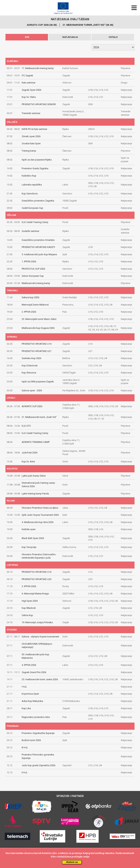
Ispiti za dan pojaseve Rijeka (37, 160)
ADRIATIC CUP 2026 (32, 406)
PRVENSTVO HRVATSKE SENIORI (39, 104)
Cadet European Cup (32, 208)
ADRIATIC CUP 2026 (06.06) (42, 25)
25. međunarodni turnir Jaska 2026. (40, 679)
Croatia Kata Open (31, 143)
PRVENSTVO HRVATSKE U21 (37, 351)
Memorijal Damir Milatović (35, 305)
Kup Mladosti (29, 608)
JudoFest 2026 (30, 453)
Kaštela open (29, 529)
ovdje (86, 857)
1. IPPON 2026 (29, 261)
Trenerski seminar (31, 113)
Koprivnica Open (30, 694)
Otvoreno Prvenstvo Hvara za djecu (40, 508)
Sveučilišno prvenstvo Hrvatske (38, 240)
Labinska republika (32, 185)
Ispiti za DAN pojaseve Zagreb (38, 382)
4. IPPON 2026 (29, 665)
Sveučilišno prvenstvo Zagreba (38, 201)
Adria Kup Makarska (32, 701)
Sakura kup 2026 (30, 297)
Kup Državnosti (30, 366)
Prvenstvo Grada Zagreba (35, 168)
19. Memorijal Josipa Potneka (37, 622)
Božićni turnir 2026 (31, 740)
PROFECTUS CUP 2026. (34, 269)
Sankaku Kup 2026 (31, 358)
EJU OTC (26, 426)
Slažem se (72, 862)
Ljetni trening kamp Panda (35, 494)
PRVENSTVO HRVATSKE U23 (37, 579)
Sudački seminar (30, 231)
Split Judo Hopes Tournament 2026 (40, 515)
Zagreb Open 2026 (31, 90)
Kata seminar (29, 83)
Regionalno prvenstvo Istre (36, 717)
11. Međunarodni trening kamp (38, 68)
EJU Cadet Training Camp (35, 222)
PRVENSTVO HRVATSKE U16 (37, 572)
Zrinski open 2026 (31, 136)
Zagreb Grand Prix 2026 (34, 672)
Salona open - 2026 (32, 390)
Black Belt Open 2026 (33, 538)
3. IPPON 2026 (29, 586)
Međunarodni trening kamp (36, 283)
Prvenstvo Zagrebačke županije (38, 733)
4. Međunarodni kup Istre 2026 (38, 522)
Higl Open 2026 (30, 601)
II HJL (25, 772)
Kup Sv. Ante (28, 462)
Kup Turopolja (29, 547)
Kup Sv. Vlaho (29, 97)
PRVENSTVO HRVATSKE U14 (37, 344)
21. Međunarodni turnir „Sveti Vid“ (39, 417)
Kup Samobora (30, 194)
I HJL (24, 687)
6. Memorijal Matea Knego (35, 594)
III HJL (25, 748)
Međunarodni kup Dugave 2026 (38, 328)
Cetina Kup (27, 615)
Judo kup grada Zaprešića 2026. (39, 765)
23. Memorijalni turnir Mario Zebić (39, 319)
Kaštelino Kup (29, 176)
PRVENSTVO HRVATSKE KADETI (38, 247)
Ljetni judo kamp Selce (34, 476)
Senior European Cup (33, 276)
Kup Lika (26, 708)
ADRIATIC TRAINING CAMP (36, 442)
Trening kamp (29, 151)
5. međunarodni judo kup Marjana (39, 254)
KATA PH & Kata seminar (34, 129)
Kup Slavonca (29, 373)
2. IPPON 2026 (29, 312)
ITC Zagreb (27, 76)
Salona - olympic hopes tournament (40, 637)
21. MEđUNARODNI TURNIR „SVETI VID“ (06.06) (88, 25)
